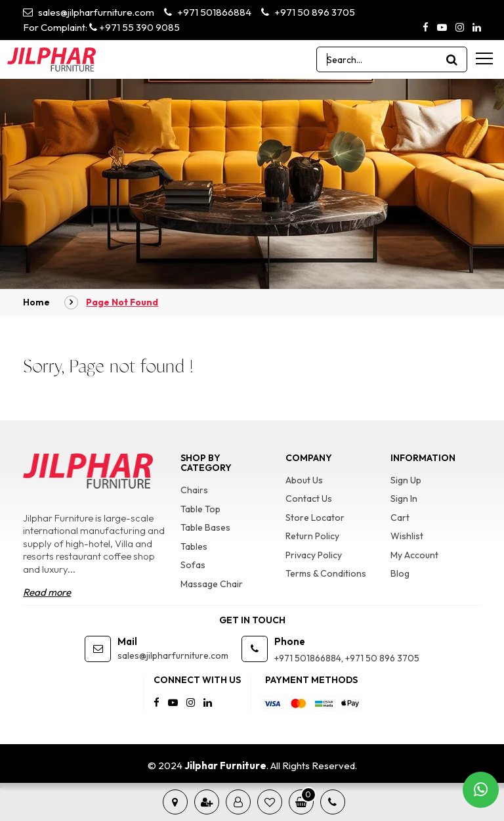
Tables (194, 546)
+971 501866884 (208, 12)
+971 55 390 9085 (135, 27)
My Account (414, 555)
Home (36, 302)
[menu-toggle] (484, 58)
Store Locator (315, 518)
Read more (47, 592)
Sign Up (406, 480)
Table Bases (205, 527)
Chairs (194, 490)
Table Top (200, 509)
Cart (400, 518)
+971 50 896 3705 (308, 12)
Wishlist (407, 536)
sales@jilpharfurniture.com (89, 12)
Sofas (193, 565)
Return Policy (312, 536)
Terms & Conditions (326, 573)
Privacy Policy (314, 555)
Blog (400, 573)
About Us (304, 480)
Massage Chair (212, 584)
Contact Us (309, 499)
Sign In (404, 499)
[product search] (452, 59)
